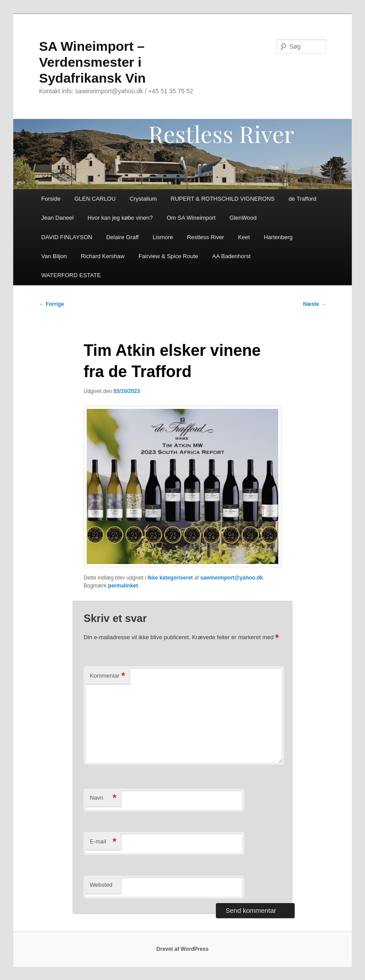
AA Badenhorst (232, 256)
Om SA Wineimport (191, 218)
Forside (51, 199)
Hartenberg (278, 237)
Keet (244, 237)
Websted (101, 885)
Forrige (52, 304)
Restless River (206, 237)
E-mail (103, 842)
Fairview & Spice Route (168, 256)
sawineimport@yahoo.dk (232, 578)
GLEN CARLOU (95, 199)
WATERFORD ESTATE (71, 275)
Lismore (163, 237)
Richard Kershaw (102, 256)
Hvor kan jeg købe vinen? (120, 218)
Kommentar (108, 676)
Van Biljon (54, 256)
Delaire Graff (122, 237)
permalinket (123, 586)
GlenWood (243, 218)
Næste (315, 304)
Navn (103, 798)
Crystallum (143, 199)
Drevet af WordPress (183, 949)
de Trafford (302, 199)
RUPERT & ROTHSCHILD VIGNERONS (223, 199)
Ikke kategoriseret (170, 578)
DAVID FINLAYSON (67, 237)
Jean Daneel (57, 218)
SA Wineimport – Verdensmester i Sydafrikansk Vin (92, 62)
